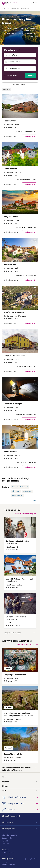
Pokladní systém (8, 852)
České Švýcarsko (18, 495)
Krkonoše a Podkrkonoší (20, 487)
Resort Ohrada (10, 121)
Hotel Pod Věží (10, 265)
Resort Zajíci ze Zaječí (13, 404)
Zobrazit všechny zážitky (24, 514)
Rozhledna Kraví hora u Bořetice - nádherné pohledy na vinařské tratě (18, 714)
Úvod (4, 9)
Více (35, 500)
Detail (29, 136)
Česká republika (13, 9)
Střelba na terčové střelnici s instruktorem (18, 542)
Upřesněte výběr (19, 85)
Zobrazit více (33, 36)
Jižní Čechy (16, 491)
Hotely (16, 481)
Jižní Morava (25, 9)
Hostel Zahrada (11, 452)
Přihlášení (6, 844)
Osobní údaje (7, 838)
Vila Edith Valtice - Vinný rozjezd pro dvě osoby (19, 580)
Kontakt (5, 841)
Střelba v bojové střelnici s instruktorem (17, 618)
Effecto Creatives (8, 864)
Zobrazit (30, 76)
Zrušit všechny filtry (11, 76)
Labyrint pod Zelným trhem (15, 675)
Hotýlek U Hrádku (11, 217)
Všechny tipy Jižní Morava (26, 645)
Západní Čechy (28, 491)
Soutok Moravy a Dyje (13, 754)
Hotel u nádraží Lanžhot (14, 356)
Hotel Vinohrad (10, 169)
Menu (36, 3)
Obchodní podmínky (9, 835)
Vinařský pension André (14, 312)
